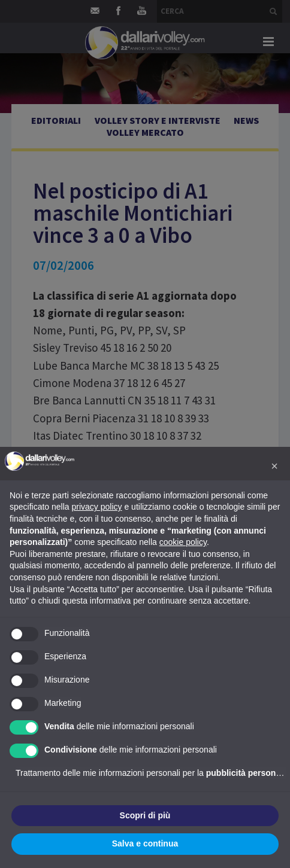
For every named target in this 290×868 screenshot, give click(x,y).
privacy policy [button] (97, 507)
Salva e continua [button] (145, 843)
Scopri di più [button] (145, 815)
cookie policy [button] (183, 542)
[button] (274, 466)
